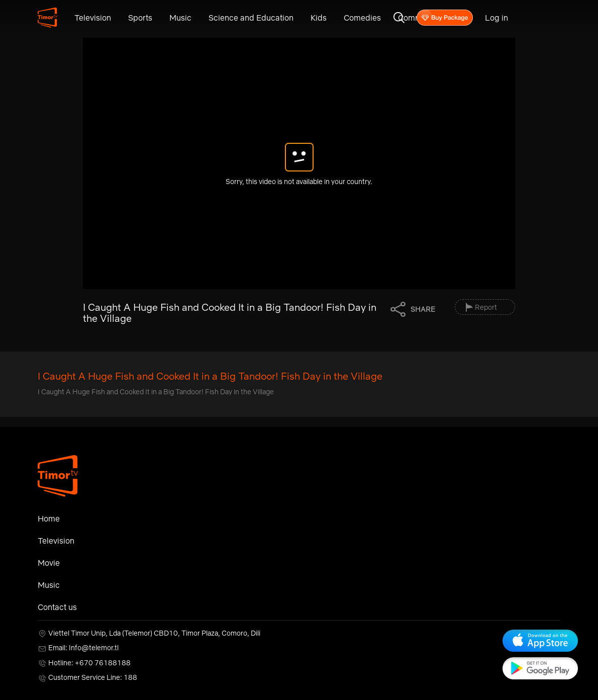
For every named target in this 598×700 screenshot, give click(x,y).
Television (93, 18)
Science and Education (251, 18)
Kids (319, 18)
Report (486, 307)
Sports (140, 18)
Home (49, 518)
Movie (49, 563)
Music (180, 18)
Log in (496, 18)
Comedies (362, 18)
